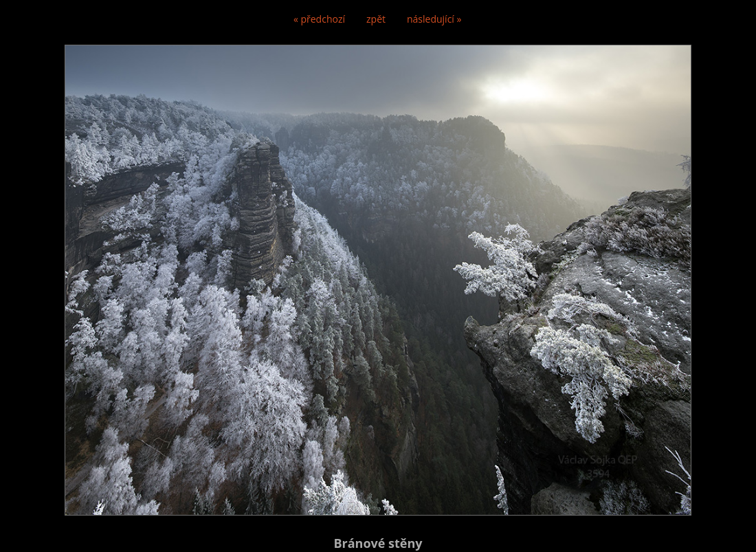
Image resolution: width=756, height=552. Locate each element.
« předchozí (319, 19)
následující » (434, 19)
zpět (376, 19)
